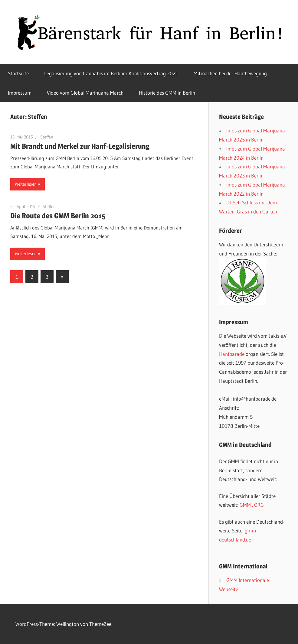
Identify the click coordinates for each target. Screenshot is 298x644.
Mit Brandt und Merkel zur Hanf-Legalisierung (80, 146)
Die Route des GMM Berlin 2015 (58, 216)
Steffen (47, 137)
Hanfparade (232, 354)
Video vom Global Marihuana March (85, 93)
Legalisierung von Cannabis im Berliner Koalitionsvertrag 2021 (111, 73)
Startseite (18, 73)
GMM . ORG (252, 505)
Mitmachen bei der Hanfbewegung (230, 73)
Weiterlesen (26, 184)
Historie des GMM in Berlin (167, 93)
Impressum (20, 93)
